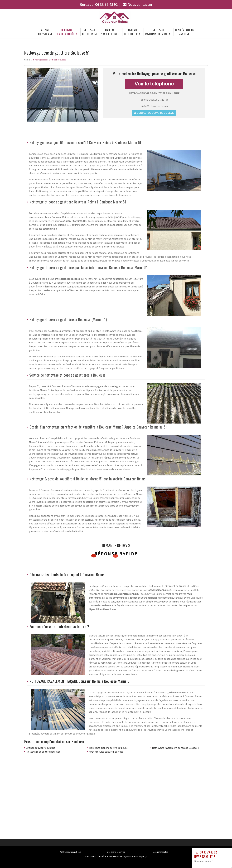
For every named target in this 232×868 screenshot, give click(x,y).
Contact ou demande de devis (154, 113)
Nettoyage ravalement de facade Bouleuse (175, 748)
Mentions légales (160, 852)
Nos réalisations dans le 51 (185, 32)
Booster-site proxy (138, 856)
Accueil (27, 60)
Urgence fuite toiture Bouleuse (106, 752)
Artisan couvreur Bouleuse (41, 748)
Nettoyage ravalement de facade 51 (158, 32)
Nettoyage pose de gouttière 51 (67, 32)
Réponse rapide (116, 554)
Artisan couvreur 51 (45, 32)
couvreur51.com (74, 852)
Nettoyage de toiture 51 (89, 32)
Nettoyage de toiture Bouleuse (43, 752)
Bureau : (99, 4)
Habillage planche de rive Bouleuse (108, 748)
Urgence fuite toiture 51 (133, 32)
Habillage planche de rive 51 (110, 32)
